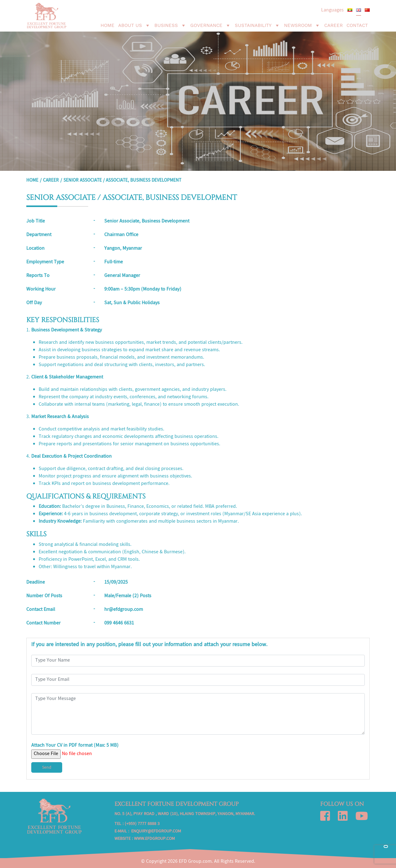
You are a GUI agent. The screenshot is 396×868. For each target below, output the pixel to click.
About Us (134, 25)
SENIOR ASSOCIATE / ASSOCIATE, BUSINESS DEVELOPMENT (122, 181)
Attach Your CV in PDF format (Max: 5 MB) (75, 750)
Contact (357, 25)
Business (170, 25)
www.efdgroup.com (154, 839)
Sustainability (258, 25)
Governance (211, 25)
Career (334, 25)
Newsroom (302, 25)
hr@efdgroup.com (124, 610)
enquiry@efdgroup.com (156, 831)
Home (108, 25)
